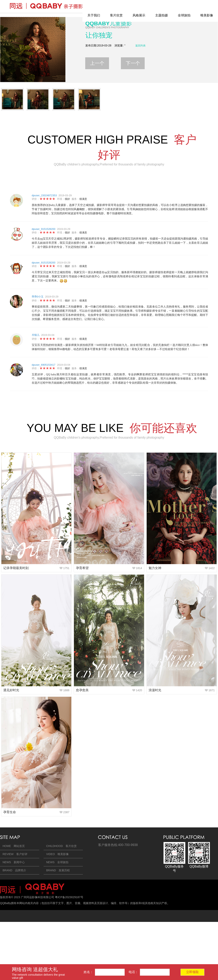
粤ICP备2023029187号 (69, 897)
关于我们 (94, 15)
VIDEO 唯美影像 (57, 854)
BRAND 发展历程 (58, 870)
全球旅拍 (184, 15)
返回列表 (141, 46)
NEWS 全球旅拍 (57, 862)
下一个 (133, 63)
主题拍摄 (162, 15)
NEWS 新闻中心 (14, 862)
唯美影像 (207, 15)
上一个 (97, 63)
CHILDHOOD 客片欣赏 (61, 846)
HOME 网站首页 (14, 846)
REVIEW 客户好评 (15, 854)
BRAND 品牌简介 (14, 870)
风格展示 (139, 15)
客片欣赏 (116, 15)
